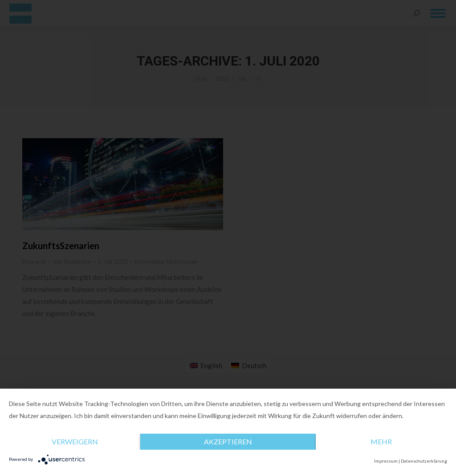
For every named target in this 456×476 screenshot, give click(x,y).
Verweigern (75, 441)
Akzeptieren (228, 441)
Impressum (386, 461)
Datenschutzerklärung (424, 461)
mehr (381, 441)
